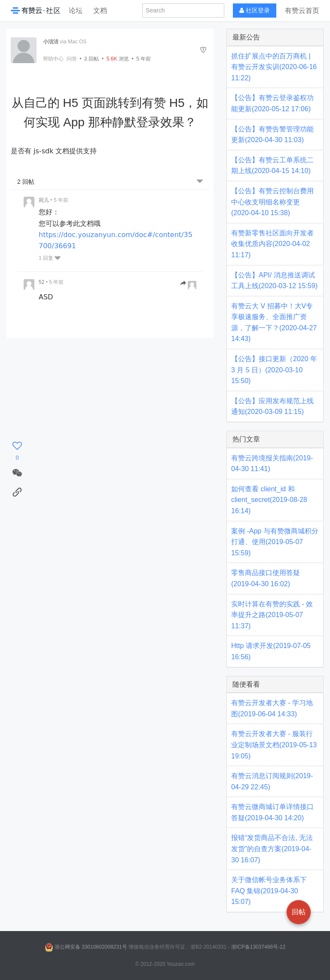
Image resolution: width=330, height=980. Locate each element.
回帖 (92, 59)
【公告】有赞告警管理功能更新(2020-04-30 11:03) (272, 135)
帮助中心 (53, 59)
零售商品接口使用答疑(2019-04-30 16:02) (266, 578)
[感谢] (17, 451)
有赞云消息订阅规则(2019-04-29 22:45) (272, 781)
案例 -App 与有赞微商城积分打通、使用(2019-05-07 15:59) (275, 542)
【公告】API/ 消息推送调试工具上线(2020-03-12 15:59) (274, 281)
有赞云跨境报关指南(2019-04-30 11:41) (272, 464)
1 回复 (50, 258)
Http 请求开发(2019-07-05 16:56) (271, 651)
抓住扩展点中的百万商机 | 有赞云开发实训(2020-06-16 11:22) (274, 67)
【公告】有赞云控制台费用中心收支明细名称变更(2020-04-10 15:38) (272, 202)
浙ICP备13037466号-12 (258, 947)
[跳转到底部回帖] (200, 182)
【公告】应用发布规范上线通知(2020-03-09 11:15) (272, 406)
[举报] (203, 50)
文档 (100, 11)
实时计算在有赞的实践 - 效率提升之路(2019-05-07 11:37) (272, 615)
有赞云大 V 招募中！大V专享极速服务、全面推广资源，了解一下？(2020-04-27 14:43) (274, 323)
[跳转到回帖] (188, 284)
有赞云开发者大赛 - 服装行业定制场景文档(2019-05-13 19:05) (274, 745)
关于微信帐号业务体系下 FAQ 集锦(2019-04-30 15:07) (269, 891)
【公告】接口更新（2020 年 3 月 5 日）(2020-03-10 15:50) (274, 370)
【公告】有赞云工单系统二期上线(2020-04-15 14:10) (272, 166)
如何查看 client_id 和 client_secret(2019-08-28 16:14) (269, 500)
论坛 (76, 11)
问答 (72, 59)
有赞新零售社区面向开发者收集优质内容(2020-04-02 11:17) (272, 244)
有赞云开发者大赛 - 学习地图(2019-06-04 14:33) (272, 708)
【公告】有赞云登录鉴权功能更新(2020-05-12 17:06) (272, 103)
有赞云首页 (302, 11)
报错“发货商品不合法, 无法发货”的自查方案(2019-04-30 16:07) (272, 849)
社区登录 (255, 11)
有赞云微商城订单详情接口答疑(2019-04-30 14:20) (272, 812)
